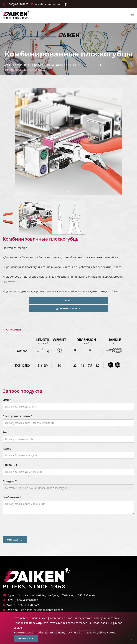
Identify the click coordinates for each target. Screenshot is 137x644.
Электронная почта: (18, 610)
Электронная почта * (17, 416)
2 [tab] (68, 191)
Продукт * (10, 481)
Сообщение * (12, 497)
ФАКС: (9, 605)
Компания (10, 465)
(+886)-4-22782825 (17, 4)
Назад (68, 301)
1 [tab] (63, 191)
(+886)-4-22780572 (27, 605)
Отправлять (15, 540)
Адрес (7, 448)
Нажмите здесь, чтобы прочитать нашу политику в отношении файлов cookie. (65, 632)
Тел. (6, 432)
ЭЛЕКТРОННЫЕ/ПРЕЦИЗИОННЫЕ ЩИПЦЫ (73, 65)
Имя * (7, 400)
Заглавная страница (16, 65)
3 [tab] (74, 191)
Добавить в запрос (68, 308)
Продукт (38, 65)
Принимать (26, 638)
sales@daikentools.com (48, 610)
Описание (14, 329)
